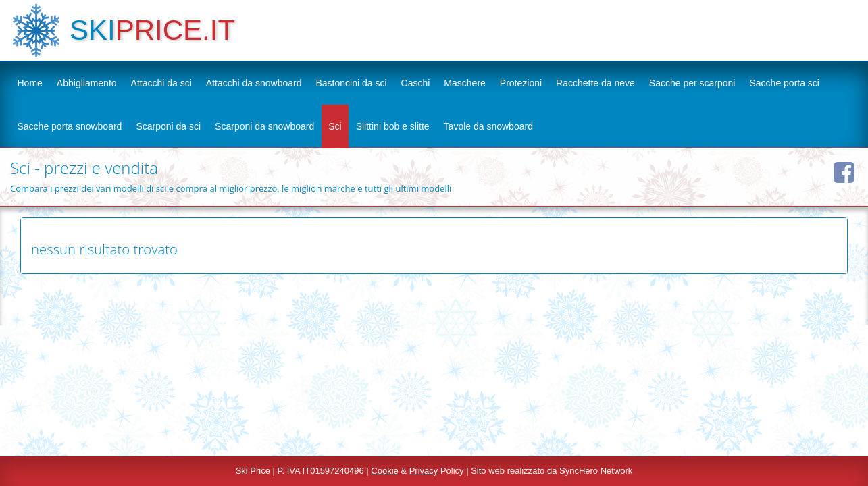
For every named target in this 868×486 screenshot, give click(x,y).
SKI (93, 30)
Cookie (384, 471)
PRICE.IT (175, 30)
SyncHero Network (596, 471)
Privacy (424, 471)
